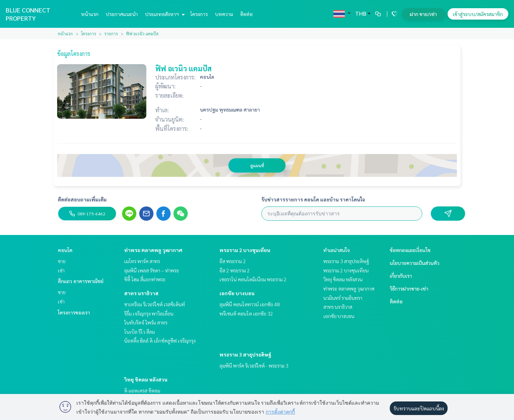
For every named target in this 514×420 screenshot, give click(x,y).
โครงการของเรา (74, 312)
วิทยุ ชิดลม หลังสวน (146, 379)
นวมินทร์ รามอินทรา (343, 298)
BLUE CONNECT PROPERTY (28, 14)
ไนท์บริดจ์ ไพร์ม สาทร (146, 322)
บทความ (224, 14)
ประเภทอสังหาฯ (164, 14)
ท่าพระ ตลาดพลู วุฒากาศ (153, 250)
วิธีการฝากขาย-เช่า (409, 288)
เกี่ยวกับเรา (401, 276)
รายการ (111, 34)
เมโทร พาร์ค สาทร (142, 261)
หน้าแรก (90, 14)
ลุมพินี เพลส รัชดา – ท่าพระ (152, 270)
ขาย (62, 261)
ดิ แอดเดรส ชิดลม (142, 390)
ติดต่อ (246, 14)
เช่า (61, 270)
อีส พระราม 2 (233, 261)
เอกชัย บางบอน (237, 293)
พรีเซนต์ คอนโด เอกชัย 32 (246, 313)
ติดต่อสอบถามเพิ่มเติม (82, 199)
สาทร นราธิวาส (141, 293)
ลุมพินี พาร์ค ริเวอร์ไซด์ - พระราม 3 (254, 365)
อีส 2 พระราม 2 (235, 270)
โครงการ (199, 14)
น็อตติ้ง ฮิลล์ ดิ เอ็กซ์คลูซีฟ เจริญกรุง (160, 340)
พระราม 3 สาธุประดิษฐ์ (245, 354)
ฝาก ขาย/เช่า (423, 14)
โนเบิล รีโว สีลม (140, 332)
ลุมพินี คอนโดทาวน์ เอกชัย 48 (250, 304)
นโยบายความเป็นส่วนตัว (415, 263)
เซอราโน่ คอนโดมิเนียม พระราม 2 (253, 279)
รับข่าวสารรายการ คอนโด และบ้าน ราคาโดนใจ (313, 199)
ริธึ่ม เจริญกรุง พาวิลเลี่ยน (149, 313)
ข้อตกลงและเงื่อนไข (410, 250)
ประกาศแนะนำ (122, 14)
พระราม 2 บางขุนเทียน (245, 250)
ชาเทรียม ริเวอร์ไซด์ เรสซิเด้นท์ (155, 304)
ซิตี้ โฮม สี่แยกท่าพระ (145, 279)
